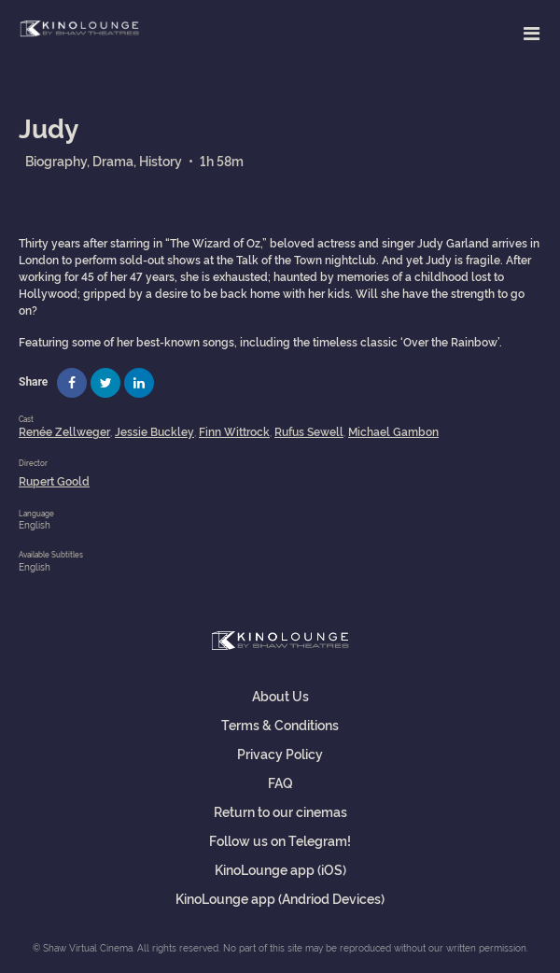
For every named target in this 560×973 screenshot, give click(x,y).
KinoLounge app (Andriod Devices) (280, 898)
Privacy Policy (280, 753)
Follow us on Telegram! (280, 840)
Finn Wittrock (234, 431)
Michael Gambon (393, 431)
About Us (280, 695)
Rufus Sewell (309, 431)
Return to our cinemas (280, 811)
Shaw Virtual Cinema (79, 29)
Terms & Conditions (280, 724)
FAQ (280, 782)
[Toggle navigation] (532, 33)
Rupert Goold (54, 480)
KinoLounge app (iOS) (280, 869)
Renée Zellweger (64, 431)
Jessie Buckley (154, 431)
